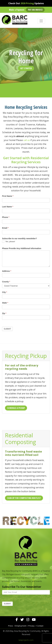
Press (11, 626)
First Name (8, 196)
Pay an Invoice (35, 10)
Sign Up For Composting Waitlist (24, 498)
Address (7, 271)
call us (27, 140)
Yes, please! (9, 242)
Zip (4, 313)
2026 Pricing (27, 3)
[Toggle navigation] (41, 21)
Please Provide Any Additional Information (22, 248)
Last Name (8, 207)
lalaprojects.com (26, 640)
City (5, 292)
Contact (40, 626)
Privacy (31, 626)
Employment (21, 626)
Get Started (26, 68)
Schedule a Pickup (16, 408)
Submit (7, 329)
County (6, 282)
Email (5, 228)
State (5, 303)
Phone (6, 217)
